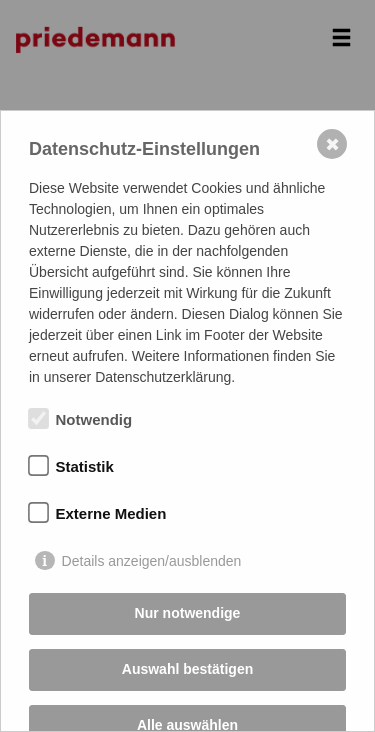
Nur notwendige (188, 613)
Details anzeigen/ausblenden (152, 561)
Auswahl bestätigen (187, 669)
